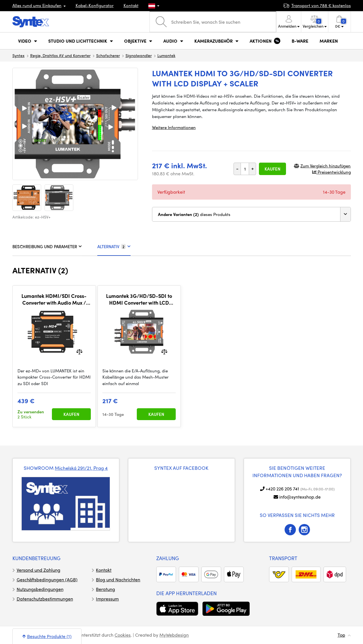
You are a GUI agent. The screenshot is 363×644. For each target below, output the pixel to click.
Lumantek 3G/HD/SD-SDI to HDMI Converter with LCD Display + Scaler (139, 299)
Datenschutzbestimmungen (45, 599)
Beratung (105, 589)
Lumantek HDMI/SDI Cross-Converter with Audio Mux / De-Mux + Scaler (54, 299)
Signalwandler (139, 55)
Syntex (18, 55)
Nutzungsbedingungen (40, 589)
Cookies (123, 635)
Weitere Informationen (174, 127)
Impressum (107, 599)
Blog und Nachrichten (118, 579)
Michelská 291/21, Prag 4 (81, 468)
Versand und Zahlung (38, 570)
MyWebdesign (174, 635)
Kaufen (272, 169)
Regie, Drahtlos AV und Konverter (60, 55)
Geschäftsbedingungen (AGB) (47, 579)
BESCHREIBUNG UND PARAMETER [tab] (47, 246)
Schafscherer (108, 55)
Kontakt (131, 5)
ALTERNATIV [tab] (114, 246)
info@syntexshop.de (300, 497)
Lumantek (166, 55)
